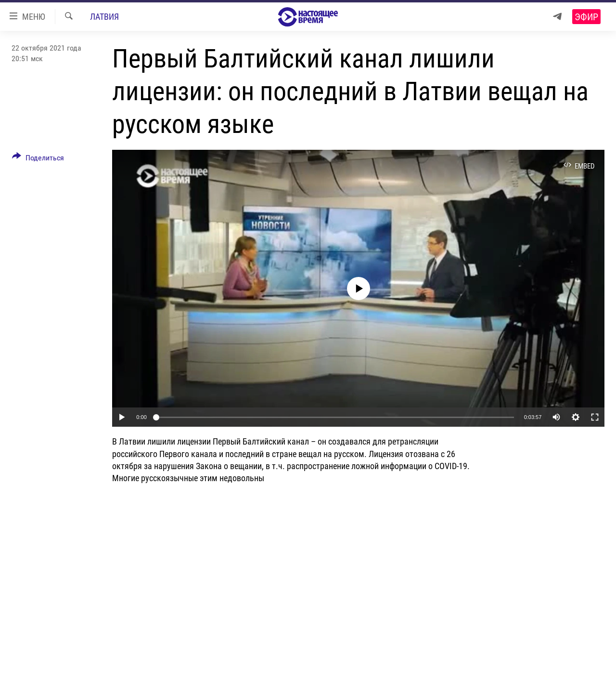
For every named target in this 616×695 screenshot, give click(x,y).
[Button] (38, 159)
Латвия (104, 17)
